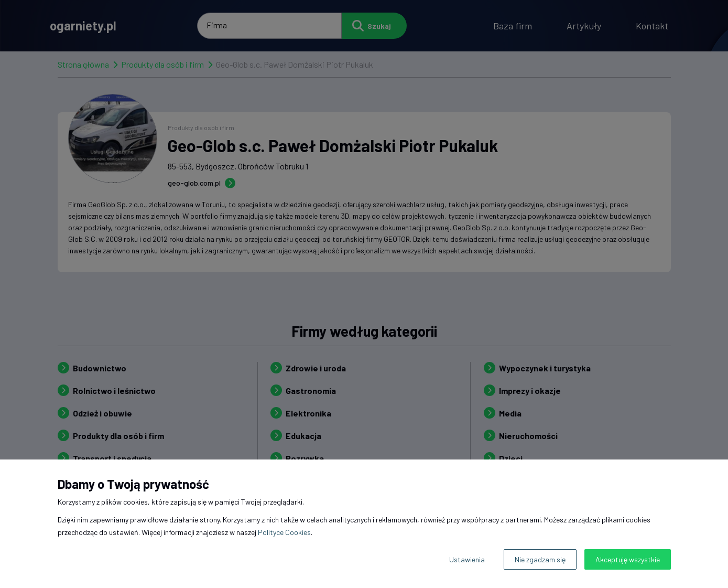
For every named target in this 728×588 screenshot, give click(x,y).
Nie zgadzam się (540, 559)
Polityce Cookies (284, 532)
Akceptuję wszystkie (628, 559)
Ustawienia (467, 559)
